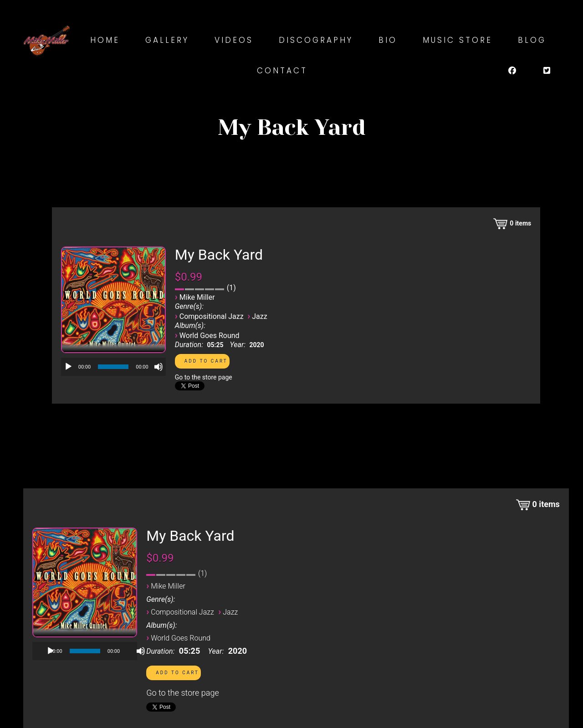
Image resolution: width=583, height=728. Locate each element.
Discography (316, 40)
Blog (532, 40)
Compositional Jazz (212, 316)
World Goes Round (210, 336)
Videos (234, 40)
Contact (282, 71)
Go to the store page (204, 377)
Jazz (259, 316)
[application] (113, 367)
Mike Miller (197, 297)
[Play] (68, 367)
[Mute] (159, 367)
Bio (388, 40)
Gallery (167, 40)
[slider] (113, 367)
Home (105, 40)
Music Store (458, 40)
